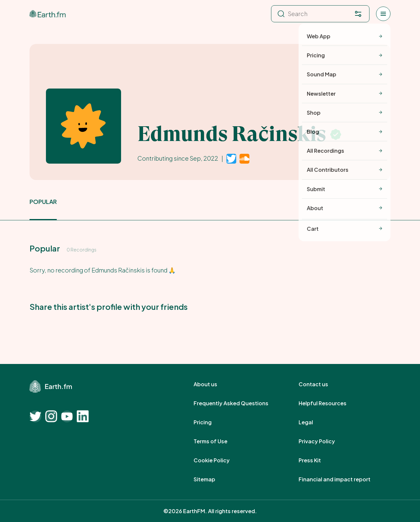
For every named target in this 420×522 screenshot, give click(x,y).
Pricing (210, 422)
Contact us (321, 384)
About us (213, 384)
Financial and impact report (342, 479)
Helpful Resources (330, 403)
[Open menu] (383, 14)
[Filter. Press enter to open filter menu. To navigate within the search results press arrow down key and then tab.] (358, 14)
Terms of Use (218, 441)
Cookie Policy (219, 460)
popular (43, 201)
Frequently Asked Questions (238, 403)
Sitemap (212, 479)
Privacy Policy (324, 441)
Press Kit (317, 460)
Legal (313, 422)
